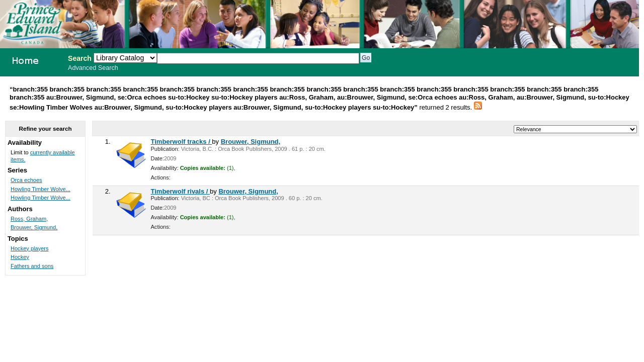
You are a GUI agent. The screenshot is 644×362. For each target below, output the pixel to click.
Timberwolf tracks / (182, 142)
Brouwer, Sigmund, (251, 142)
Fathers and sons (32, 266)
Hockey (20, 257)
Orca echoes (26, 180)
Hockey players (30, 248)
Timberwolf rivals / (181, 191)
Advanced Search (93, 68)
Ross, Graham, (29, 219)
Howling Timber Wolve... (41, 189)
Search (80, 58)
